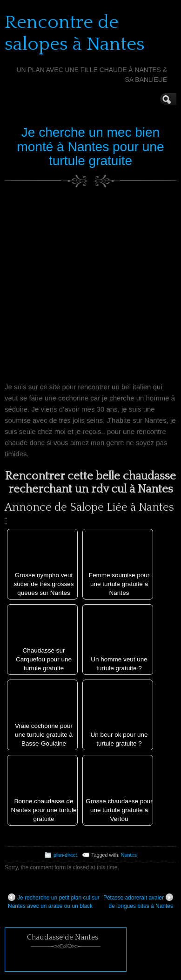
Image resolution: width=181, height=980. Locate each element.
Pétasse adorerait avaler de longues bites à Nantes (138, 901)
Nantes (129, 855)
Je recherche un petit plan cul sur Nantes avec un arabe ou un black (54, 901)
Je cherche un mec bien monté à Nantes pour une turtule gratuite (91, 147)
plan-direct (65, 855)
